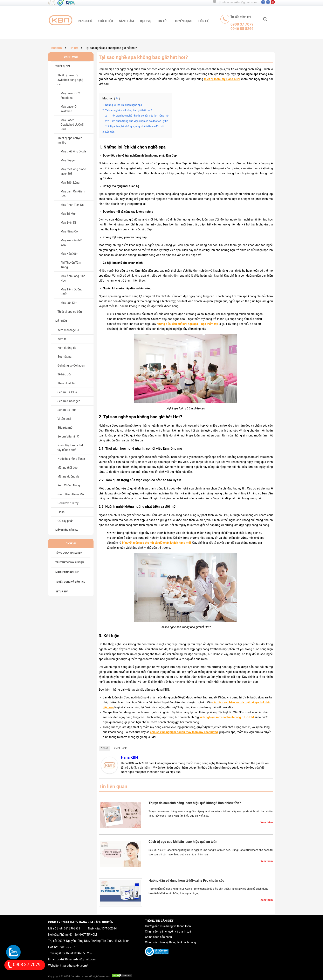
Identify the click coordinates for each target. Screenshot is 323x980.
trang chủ (84, 21)
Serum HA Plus (67, 392)
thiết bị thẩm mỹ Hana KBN (222, 79)
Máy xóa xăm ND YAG (71, 243)
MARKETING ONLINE (67, 572)
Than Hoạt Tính (67, 383)
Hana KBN (129, 757)
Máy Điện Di (68, 223)
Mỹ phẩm (61, 321)
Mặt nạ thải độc (67, 468)
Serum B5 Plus (67, 410)
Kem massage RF (69, 330)
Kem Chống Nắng (69, 485)
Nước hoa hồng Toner (71, 459)
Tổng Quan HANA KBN (69, 553)
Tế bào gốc (65, 374)
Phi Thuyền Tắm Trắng (71, 265)
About (104, 748)
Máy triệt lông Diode (73, 151)
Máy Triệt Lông (70, 183)
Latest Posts (120, 748)
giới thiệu (105, 21)
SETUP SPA (62, 592)
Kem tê (62, 339)
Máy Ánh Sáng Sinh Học (73, 278)
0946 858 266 (83, 953)
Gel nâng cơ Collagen (71, 366)
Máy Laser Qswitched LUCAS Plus (72, 125)
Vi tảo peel (64, 419)
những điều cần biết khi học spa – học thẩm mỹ (187, 324)
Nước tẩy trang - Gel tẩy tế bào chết (70, 448)
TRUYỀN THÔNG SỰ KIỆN (70, 563)
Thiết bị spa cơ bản (70, 312)
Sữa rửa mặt (65, 428)
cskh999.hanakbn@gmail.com (76, 959)
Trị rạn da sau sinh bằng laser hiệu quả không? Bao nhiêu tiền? (195, 803)
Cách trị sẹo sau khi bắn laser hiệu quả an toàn (183, 842)
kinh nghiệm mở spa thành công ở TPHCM (227, 717)
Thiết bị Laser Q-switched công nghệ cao (70, 80)
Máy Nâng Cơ (69, 231)
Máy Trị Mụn (68, 214)
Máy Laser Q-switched (69, 109)
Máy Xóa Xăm (69, 254)
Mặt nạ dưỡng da (68, 476)
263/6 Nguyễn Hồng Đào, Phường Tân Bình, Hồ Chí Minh (94, 941)
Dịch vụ (146, 21)
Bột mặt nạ (64, 357)
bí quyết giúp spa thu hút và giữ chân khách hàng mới (156, 543)
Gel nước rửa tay (68, 503)
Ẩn (117, 99)
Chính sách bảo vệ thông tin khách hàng (170, 942)
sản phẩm (126, 21)
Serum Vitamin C (68, 436)
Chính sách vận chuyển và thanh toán (169, 932)
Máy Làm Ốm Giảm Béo (73, 194)
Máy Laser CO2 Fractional (70, 96)
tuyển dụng (183, 21)
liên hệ (204, 21)
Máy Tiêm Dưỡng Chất (71, 292)
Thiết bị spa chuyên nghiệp (70, 140)
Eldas (61, 512)
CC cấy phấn (66, 521)
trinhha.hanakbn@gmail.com (238, 2)
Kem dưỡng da (67, 348)
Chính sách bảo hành (158, 937)
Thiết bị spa (63, 66)
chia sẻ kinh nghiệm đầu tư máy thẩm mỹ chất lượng (184, 732)
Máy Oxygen (68, 160)
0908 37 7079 (68, 947)
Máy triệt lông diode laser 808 (73, 171)
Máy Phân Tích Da (72, 205)
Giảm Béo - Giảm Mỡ (71, 494)
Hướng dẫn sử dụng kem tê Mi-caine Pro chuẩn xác (186, 880)
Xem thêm (267, 822)
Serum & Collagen (69, 401)
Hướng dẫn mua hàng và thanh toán (168, 926)
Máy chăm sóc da (67, 530)
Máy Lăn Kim (69, 303)
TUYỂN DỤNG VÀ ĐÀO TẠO (70, 582)
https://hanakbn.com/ (74, 966)
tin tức (163, 21)
